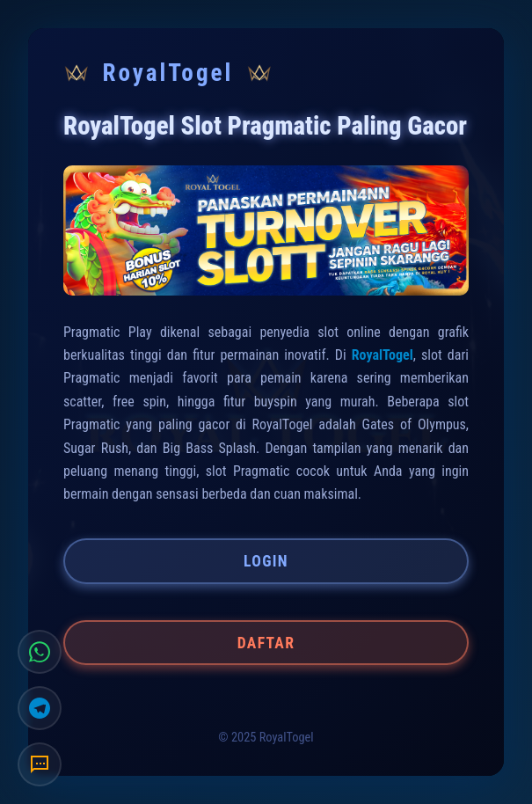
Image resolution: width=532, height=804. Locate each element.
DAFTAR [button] (266, 643)
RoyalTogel (383, 355)
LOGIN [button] (266, 561)
